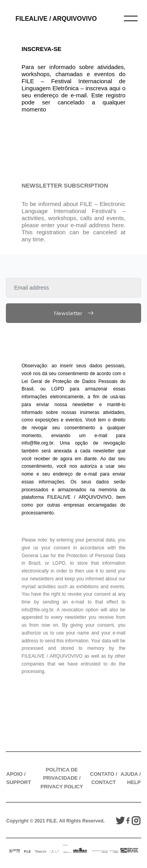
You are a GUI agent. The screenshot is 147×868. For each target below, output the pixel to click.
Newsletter (74, 313)
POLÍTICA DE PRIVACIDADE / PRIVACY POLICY (62, 778)
